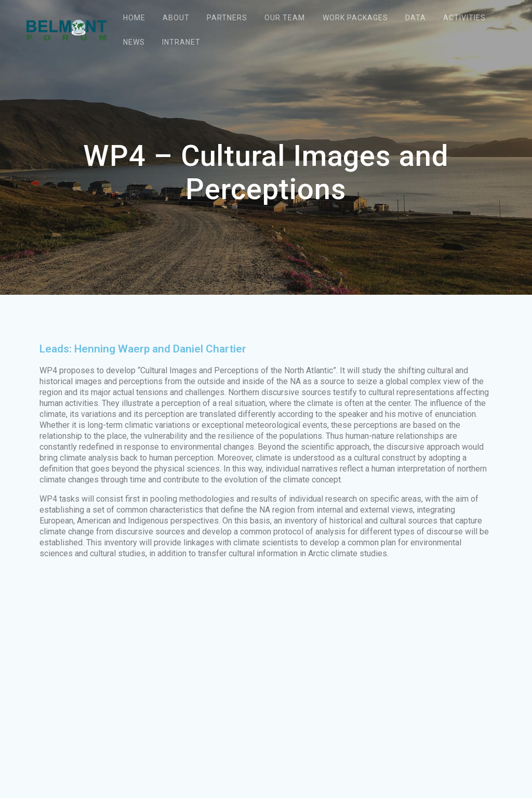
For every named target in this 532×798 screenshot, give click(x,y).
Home (134, 18)
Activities (464, 18)
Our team (285, 18)
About (176, 18)
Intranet (181, 42)
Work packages (355, 18)
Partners (227, 18)
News (134, 42)
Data (416, 18)
